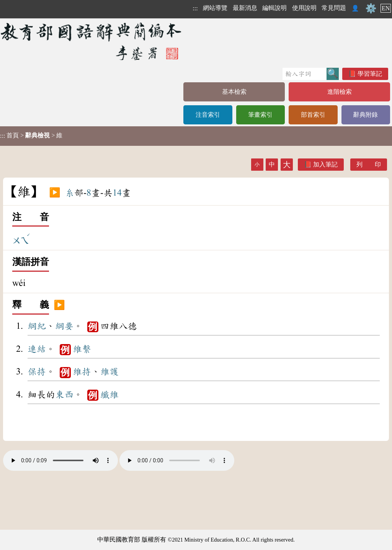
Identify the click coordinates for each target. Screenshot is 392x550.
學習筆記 (370, 74)
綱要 (64, 326)
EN (386, 8)
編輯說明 (274, 8)
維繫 (82, 349)
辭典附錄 (366, 115)
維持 (82, 372)
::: (195, 8)
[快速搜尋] (305, 74)
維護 (109, 372)
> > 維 (31, 135)
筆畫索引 (260, 115)
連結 (37, 349)
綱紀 (37, 326)
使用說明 (304, 8)
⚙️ (371, 8)
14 (117, 193)
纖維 (109, 395)
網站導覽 (215, 8)
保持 (37, 372)
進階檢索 (340, 92)
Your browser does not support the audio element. (60, 460)
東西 (64, 395)
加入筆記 (325, 164)
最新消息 (245, 8)
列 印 (369, 164)
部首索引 (313, 115)
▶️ (55, 193)
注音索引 (208, 115)
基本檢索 (234, 92)
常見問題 (334, 8)
